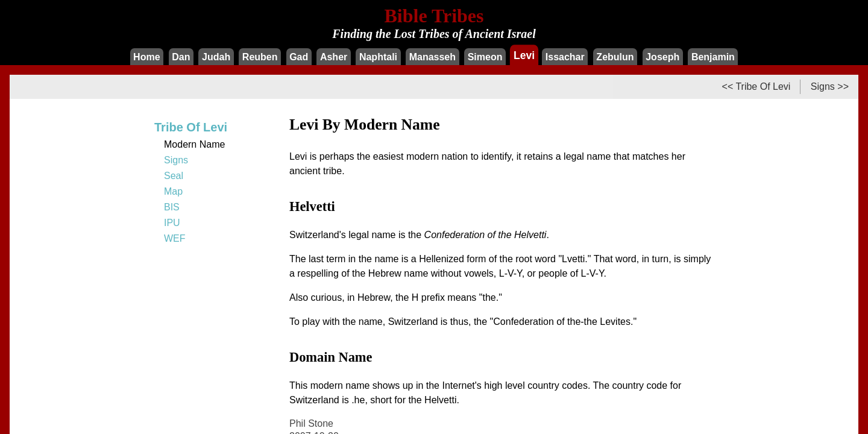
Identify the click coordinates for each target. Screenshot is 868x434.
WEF (175, 238)
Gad (299, 57)
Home (146, 57)
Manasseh (432, 57)
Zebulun (615, 57)
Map (173, 191)
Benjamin (713, 57)
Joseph (662, 57)
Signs (176, 160)
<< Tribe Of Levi (756, 86)
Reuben (260, 57)
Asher (334, 57)
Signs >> (830, 86)
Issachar (565, 57)
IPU (172, 223)
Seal (174, 176)
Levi (524, 55)
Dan (181, 57)
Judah (216, 57)
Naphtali (378, 57)
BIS (172, 207)
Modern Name (194, 144)
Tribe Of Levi (191, 127)
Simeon (485, 57)
